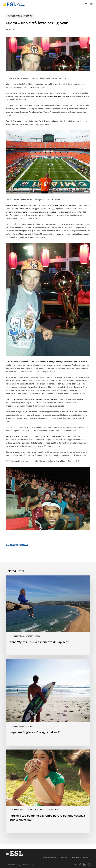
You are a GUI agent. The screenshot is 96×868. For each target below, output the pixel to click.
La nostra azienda (50, 857)
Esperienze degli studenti (20, 16)
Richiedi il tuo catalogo (80, 857)
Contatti (64, 857)
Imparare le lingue (44, 810)
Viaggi (38, 636)
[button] (91, 4)
